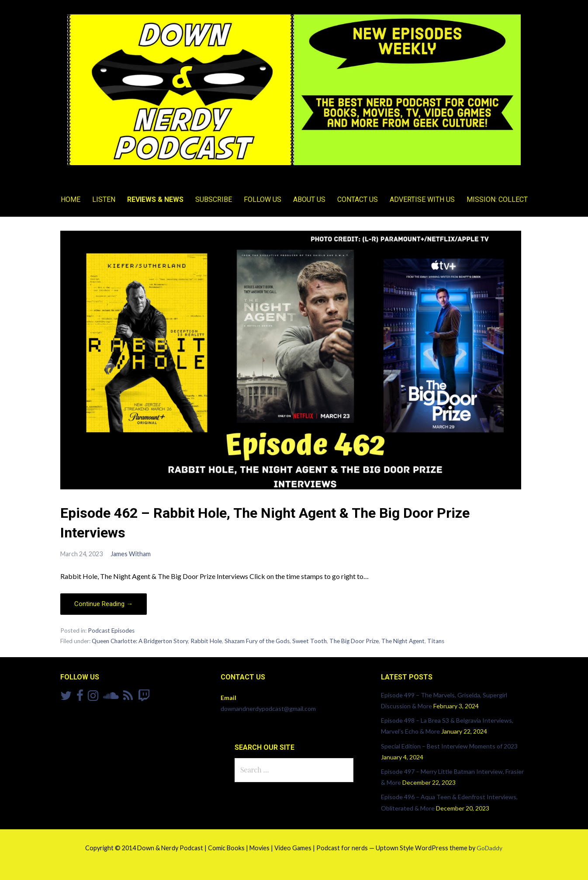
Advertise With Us (422, 199)
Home (71, 199)
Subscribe (214, 199)
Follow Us (263, 199)
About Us (309, 199)
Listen (104, 199)
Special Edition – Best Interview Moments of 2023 (449, 746)
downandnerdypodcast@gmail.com (268, 709)
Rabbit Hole (206, 641)
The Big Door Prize (354, 641)
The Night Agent (403, 641)
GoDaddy (489, 848)
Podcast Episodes (111, 631)
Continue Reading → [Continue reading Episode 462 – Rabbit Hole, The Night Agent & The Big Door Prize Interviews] (104, 604)
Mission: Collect (497, 199)
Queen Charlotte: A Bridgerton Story (140, 641)
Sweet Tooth (310, 641)
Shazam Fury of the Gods (257, 641)
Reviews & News (155, 199)
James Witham (131, 554)
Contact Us (358, 199)
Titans (436, 641)
